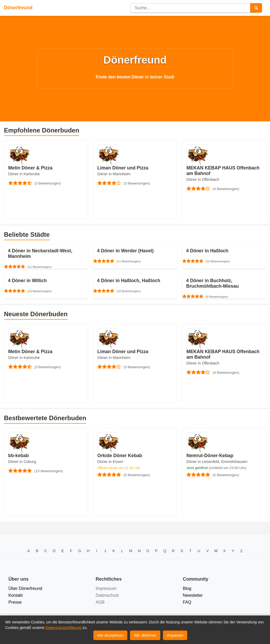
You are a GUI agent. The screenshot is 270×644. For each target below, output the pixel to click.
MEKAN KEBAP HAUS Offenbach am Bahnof (223, 171)
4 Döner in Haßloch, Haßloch (129, 281)
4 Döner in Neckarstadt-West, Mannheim (40, 254)
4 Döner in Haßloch (207, 251)
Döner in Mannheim (114, 174)
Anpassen (175, 635)
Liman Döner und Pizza (123, 168)
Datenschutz (107, 595)
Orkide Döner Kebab (120, 456)
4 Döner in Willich (27, 281)
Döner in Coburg (22, 462)
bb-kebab (18, 456)
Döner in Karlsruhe (24, 174)
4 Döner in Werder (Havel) (125, 251)
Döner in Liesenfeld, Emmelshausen (217, 462)
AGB (100, 602)
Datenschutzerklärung (64, 628)
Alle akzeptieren (110, 635)
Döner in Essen (110, 462)
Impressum (106, 588)
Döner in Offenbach (203, 179)
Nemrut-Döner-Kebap (210, 456)
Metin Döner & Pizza (30, 168)
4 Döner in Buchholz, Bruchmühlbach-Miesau (212, 283)
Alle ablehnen (145, 635)
